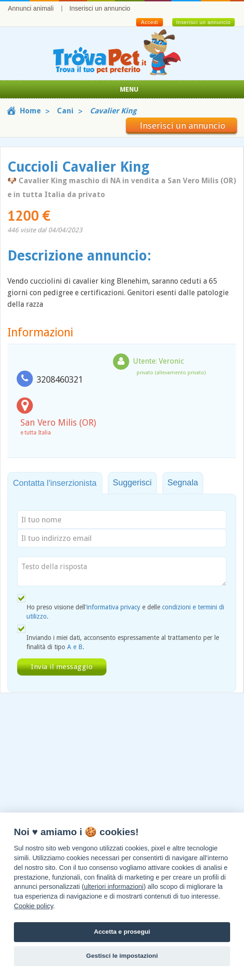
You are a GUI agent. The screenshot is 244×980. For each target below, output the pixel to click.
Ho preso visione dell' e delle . (125, 612)
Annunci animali (31, 8)
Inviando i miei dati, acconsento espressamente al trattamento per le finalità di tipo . (123, 642)
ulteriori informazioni (114, 887)
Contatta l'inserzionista (55, 483)
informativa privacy (113, 607)
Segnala (183, 483)
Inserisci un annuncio (100, 8)
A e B (75, 647)
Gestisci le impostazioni (122, 956)
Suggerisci (132, 483)
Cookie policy (34, 906)
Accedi (149, 22)
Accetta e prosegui (122, 932)
